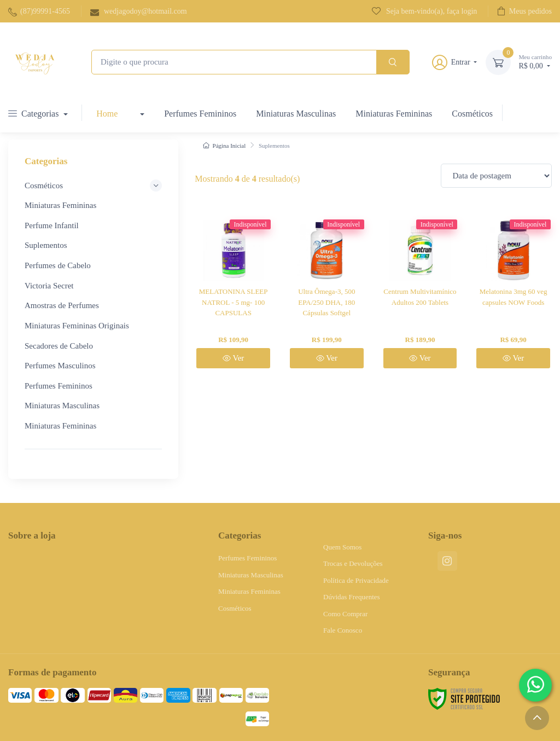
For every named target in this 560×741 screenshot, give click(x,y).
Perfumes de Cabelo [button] (58, 265)
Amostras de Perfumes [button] (62, 305)
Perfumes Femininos (200, 114)
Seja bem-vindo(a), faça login (424, 11)
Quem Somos (342, 547)
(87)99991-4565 (39, 12)
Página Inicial (224, 146)
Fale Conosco (343, 630)
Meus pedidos (524, 11)
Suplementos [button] (46, 245)
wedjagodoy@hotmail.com (139, 12)
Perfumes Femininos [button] (59, 386)
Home (107, 114)
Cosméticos (472, 114)
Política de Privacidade (356, 580)
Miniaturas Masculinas (296, 114)
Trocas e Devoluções (353, 563)
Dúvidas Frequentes (352, 597)
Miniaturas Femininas (394, 114)
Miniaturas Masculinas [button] (62, 406)
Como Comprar (345, 614)
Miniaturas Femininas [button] (62, 205)
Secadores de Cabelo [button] (59, 346)
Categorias (34, 114)
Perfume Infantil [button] (52, 225)
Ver (233, 358)
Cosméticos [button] (93, 186)
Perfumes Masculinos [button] (60, 366)
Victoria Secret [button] (49, 286)
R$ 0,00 (535, 62)
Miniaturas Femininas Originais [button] (77, 326)
